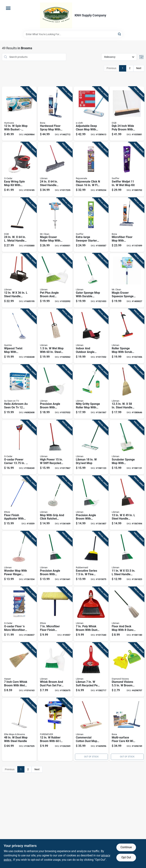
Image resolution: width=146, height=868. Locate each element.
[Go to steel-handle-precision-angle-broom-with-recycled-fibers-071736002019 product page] (127, 558)
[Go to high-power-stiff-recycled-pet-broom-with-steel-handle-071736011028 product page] (55, 447)
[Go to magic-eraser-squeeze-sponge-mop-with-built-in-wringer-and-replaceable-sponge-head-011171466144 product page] (127, 280)
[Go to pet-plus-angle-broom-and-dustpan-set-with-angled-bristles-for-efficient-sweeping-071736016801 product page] (55, 280)
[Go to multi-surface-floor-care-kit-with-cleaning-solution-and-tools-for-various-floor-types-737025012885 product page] (127, 730)
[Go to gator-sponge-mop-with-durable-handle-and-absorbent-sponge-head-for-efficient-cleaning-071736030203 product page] (91, 280)
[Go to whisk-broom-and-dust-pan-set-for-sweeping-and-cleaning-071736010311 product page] (55, 670)
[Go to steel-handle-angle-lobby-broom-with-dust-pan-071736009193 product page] (19, 280)
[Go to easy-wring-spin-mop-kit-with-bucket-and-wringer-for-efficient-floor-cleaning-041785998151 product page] (19, 169)
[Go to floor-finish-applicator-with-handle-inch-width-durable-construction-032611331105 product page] (19, 503)
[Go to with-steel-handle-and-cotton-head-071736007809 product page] (55, 336)
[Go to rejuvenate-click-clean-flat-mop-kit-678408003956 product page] (91, 169)
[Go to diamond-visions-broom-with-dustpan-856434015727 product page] (127, 670)
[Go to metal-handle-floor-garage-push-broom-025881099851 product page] (19, 225)
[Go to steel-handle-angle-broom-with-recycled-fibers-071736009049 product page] (127, 503)
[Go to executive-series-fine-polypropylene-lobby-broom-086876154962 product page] (91, 558)
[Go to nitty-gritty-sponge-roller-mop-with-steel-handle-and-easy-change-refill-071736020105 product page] (91, 392)
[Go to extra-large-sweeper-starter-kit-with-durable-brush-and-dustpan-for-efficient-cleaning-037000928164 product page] (91, 225)
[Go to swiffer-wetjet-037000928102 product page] (127, 169)
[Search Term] (73, 34)
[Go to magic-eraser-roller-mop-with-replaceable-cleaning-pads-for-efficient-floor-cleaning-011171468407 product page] (55, 225)
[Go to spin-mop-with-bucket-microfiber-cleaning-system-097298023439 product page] (19, 114)
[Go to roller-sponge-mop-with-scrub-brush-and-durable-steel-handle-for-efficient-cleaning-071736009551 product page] (127, 336)
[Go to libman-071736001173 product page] (91, 447)
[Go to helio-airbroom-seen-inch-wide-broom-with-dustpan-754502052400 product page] (19, 392)
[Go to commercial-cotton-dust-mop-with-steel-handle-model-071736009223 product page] (91, 730)
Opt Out (126, 857)
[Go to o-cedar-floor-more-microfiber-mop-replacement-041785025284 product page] (19, 614)
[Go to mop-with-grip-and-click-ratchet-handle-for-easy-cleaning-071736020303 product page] (55, 503)
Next (139, 68)
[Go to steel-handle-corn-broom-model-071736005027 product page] (127, 392)
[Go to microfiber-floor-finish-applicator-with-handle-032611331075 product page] (55, 614)
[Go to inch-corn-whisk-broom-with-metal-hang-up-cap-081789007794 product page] (19, 670)
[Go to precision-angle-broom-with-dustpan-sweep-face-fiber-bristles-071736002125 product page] (55, 392)
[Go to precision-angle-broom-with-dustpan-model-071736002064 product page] (91, 503)
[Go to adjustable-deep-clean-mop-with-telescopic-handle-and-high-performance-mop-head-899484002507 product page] (91, 114)
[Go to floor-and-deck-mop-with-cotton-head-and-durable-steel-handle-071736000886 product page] (127, 614)
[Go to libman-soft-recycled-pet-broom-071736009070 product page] (91, 670)
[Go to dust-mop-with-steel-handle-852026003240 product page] (19, 730)
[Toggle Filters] (141, 57)
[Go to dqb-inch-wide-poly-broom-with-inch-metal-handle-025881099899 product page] (127, 114)
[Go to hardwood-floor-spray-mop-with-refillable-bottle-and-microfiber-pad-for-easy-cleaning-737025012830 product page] (55, 114)
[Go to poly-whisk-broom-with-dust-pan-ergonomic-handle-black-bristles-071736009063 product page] (91, 614)
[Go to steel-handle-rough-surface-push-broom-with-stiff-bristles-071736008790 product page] (55, 169)
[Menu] (8, 8)
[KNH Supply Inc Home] (56, 15)
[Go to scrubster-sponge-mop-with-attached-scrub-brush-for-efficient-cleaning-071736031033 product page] (127, 447)
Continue (126, 847)
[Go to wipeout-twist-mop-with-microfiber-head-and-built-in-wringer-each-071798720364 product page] (19, 336)
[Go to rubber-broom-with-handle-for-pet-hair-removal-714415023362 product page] (55, 730)
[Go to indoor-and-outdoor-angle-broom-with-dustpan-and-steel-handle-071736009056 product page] (91, 336)
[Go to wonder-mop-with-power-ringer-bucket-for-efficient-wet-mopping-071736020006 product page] (19, 558)
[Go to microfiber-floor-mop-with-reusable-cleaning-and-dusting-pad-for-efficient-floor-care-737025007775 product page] (127, 225)
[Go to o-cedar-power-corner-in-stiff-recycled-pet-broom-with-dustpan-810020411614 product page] (19, 447)
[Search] (120, 34)
